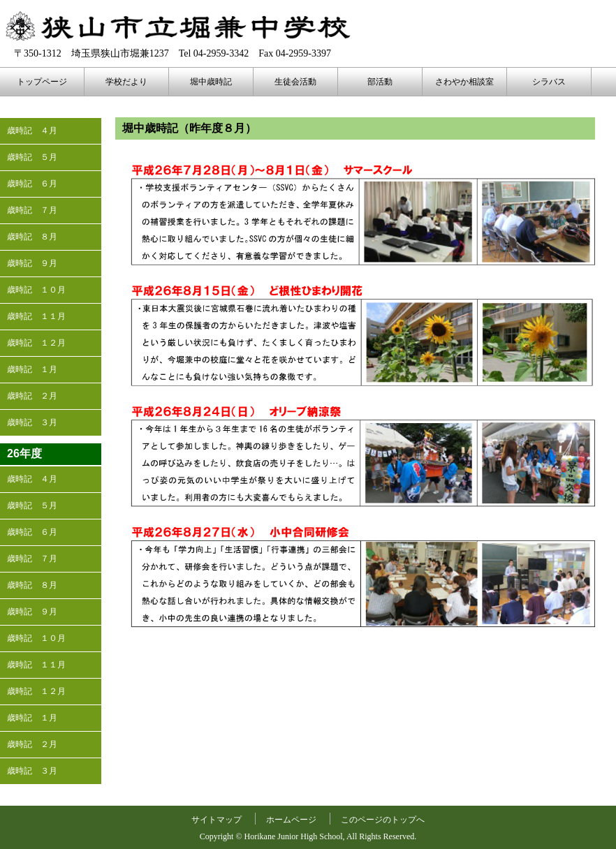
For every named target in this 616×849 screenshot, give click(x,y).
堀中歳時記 (211, 82)
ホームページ (291, 820)
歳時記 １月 (32, 369)
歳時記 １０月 (36, 290)
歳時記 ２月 (32, 396)
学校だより (126, 82)
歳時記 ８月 (32, 237)
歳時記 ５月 (32, 157)
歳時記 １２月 (36, 343)
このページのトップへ (383, 820)
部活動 (380, 82)
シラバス (549, 82)
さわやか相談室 (464, 82)
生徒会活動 (295, 82)
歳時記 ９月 (32, 263)
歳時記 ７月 (32, 210)
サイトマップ (217, 820)
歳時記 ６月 (32, 184)
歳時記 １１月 (36, 316)
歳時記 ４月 (32, 131)
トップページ (42, 82)
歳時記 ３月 (32, 422)
